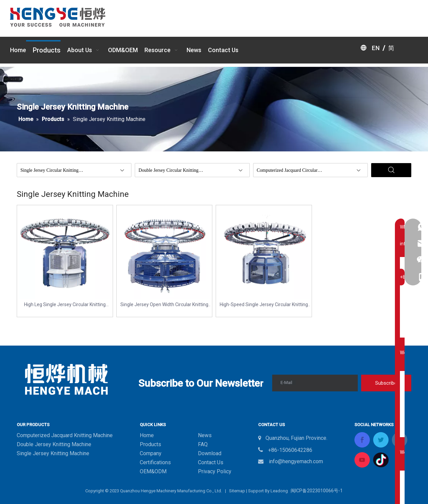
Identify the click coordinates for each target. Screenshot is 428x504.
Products (150, 444)
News (205, 435)
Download (210, 453)
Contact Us (211, 462)
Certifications (155, 462)
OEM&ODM (153, 471)
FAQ (203, 444)
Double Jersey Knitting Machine (54, 444)
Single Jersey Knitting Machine (53, 453)
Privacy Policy (215, 471)
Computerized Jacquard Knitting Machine (65, 435)
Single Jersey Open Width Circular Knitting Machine (164, 305)
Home (147, 435)
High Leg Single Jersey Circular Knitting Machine (65, 305)
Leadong (279, 491)
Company (151, 453)
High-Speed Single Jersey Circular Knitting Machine (264, 305)
